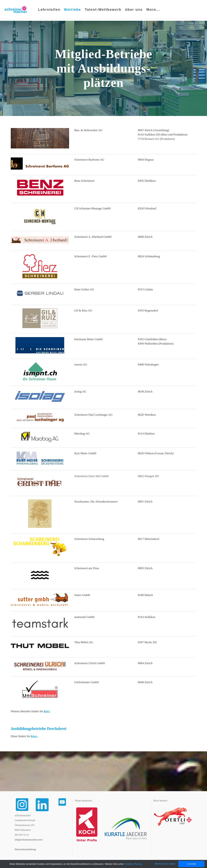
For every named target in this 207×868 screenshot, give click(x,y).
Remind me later (165, 864)
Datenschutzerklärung (25, 850)
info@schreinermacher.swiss (29, 840)
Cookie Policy (133, 864)
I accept (191, 864)
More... (153, 10)
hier (47, 712)
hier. (34, 737)
